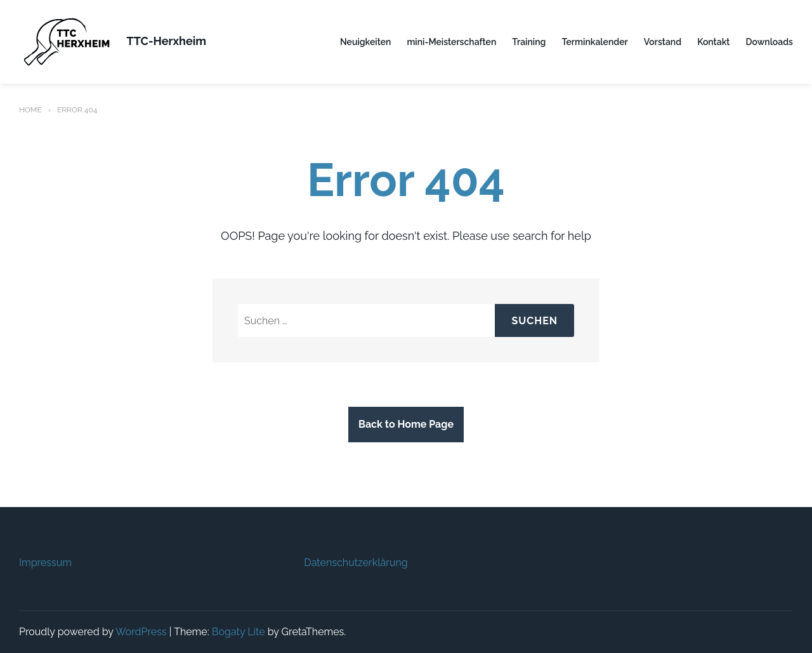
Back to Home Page (406, 424)
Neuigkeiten (365, 42)
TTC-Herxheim (167, 41)
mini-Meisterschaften (451, 42)
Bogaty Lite (239, 632)
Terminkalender (594, 42)
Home (30, 110)
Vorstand (663, 42)
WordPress (141, 632)
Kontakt (713, 42)
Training (529, 42)
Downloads (769, 42)
